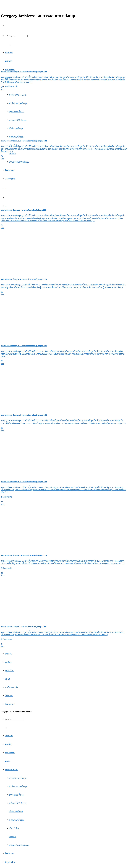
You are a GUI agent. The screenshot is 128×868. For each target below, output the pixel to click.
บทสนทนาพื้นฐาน (17, 820)
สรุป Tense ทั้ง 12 (16, 112)
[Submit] (10, 45)
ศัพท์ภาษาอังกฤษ (16, 811)
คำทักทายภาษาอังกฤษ (18, 103)
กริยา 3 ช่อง (14, 828)
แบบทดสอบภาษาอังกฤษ (19, 162)
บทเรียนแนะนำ (11, 86)
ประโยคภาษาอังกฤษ (18, 95)
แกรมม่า (12, 153)
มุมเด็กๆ (8, 662)
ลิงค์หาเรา (9, 170)
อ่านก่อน (8, 654)
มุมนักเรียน (10, 69)
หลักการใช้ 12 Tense (18, 803)
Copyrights (10, 179)
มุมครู (7, 679)
